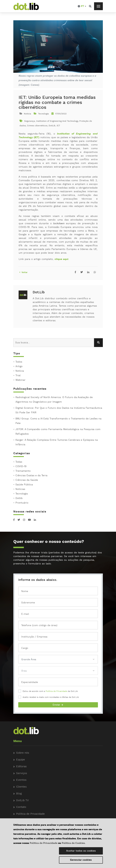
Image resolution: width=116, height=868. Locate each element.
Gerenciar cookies (81, 860)
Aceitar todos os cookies (81, 851)
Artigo (19, 366)
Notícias (20, 489)
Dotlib (19, 498)
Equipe (21, 760)
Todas (19, 462)
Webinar (20, 380)
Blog (19, 794)
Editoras (21, 767)
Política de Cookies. (74, 843)
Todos (19, 362)
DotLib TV (22, 801)
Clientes (21, 787)
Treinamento (23, 471)
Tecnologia (22, 494)
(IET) (37, 137)
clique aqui (61, 259)
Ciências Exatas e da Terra (31, 476)
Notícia (20, 371)
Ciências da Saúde (27, 480)
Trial (18, 375)
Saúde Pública (24, 485)
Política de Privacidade (56, 691)
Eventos (21, 780)
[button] (82, 6)
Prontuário (22, 503)
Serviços (22, 773)
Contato (21, 807)
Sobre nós (23, 753)
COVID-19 (21, 466)
